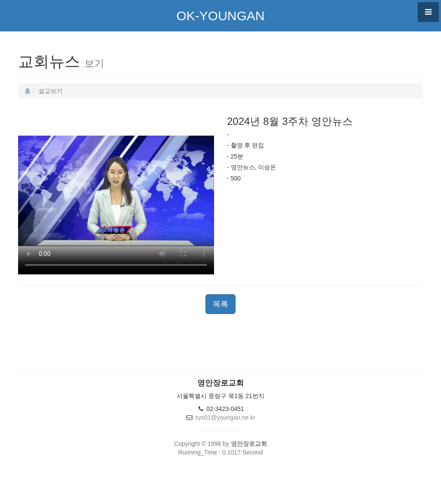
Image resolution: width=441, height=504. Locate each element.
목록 (220, 304)
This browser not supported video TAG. (116, 191)
